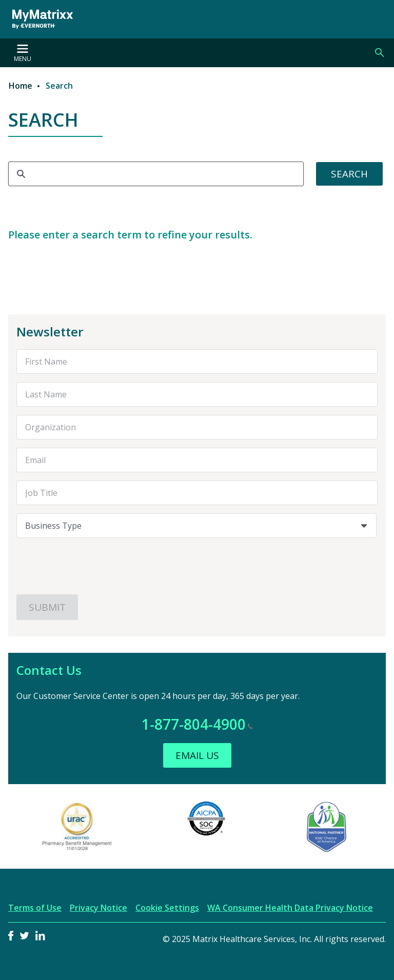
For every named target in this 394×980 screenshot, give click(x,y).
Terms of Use (35, 908)
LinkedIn (40, 936)
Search (380, 53)
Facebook (11, 936)
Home (21, 86)
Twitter (24, 936)
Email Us (197, 755)
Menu (23, 54)
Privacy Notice (98, 908)
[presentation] (94, 566)
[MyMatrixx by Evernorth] (43, 19)
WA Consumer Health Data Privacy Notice (290, 908)
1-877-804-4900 (197, 724)
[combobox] (196, 526)
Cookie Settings (167, 908)
